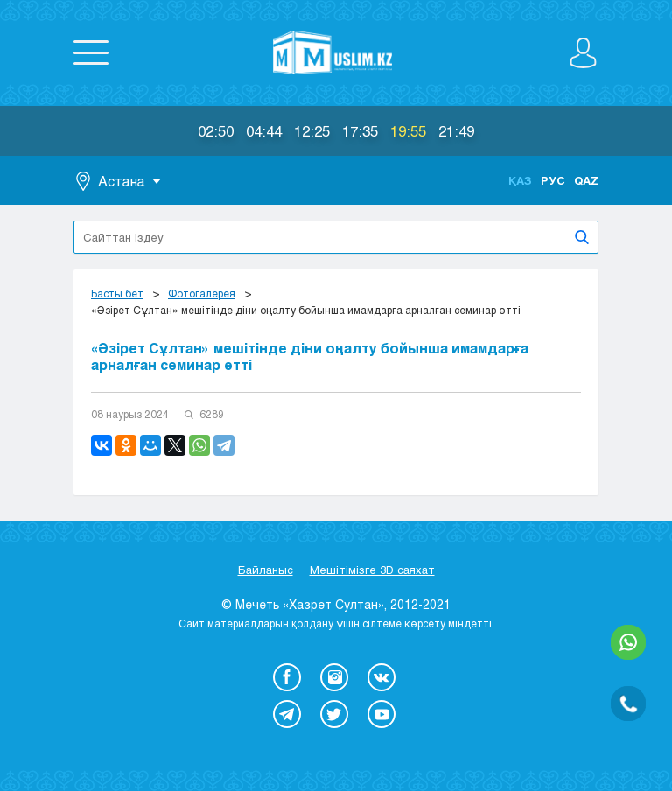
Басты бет (117, 293)
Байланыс (266, 570)
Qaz (586, 180)
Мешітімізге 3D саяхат (372, 570)
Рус (553, 180)
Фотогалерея (202, 293)
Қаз (520, 180)
